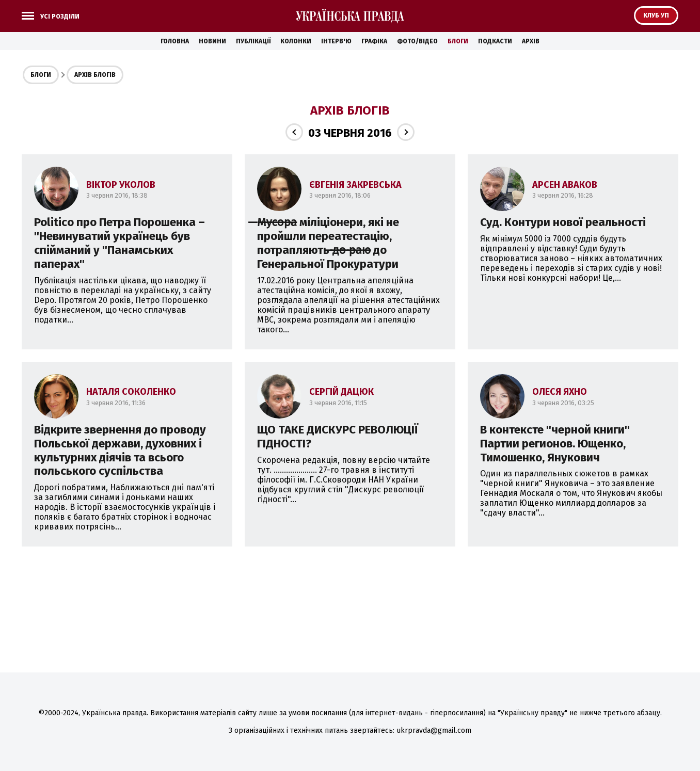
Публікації (253, 41)
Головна (175, 41)
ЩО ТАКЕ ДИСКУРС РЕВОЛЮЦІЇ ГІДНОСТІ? (338, 437)
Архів (531, 41)
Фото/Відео (417, 41)
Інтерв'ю (336, 41)
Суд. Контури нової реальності (563, 222)
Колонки (296, 41)
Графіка (374, 41)
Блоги (458, 41)
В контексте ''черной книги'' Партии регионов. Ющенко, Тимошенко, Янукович (555, 444)
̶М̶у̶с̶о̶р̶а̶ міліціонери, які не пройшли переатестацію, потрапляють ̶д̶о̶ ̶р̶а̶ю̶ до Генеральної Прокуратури (328, 243)
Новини (212, 41)
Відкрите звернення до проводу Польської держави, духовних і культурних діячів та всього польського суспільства (120, 451)
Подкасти (495, 41)
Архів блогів (95, 75)
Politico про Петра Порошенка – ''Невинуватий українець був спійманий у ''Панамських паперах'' (120, 243)
